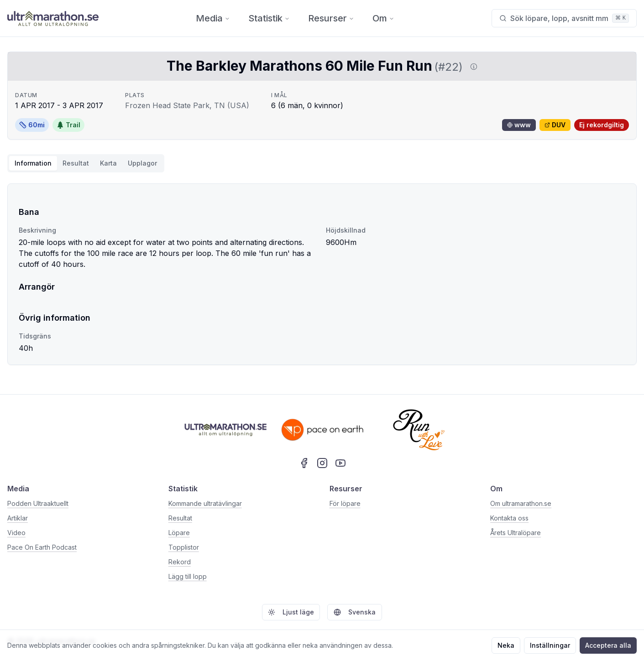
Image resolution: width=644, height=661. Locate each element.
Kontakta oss (509, 518)
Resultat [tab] (76, 163)
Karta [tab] (108, 163)
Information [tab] (33, 163)
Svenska (355, 612)
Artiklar (18, 518)
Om (383, 18)
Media (213, 18)
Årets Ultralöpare (516, 533)
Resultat (180, 518)
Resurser (331, 18)
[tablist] (86, 163)
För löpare (345, 503)
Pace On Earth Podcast (42, 547)
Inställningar (550, 645)
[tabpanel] (322, 274)
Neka (506, 645)
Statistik (269, 18)
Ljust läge (291, 612)
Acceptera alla (608, 645)
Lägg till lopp (188, 576)
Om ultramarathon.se (521, 503)
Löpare (179, 533)
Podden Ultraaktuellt (38, 503)
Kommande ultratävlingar (205, 503)
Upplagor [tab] (142, 163)
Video (16, 533)
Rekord (180, 562)
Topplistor (184, 547)
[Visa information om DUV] (472, 67)
